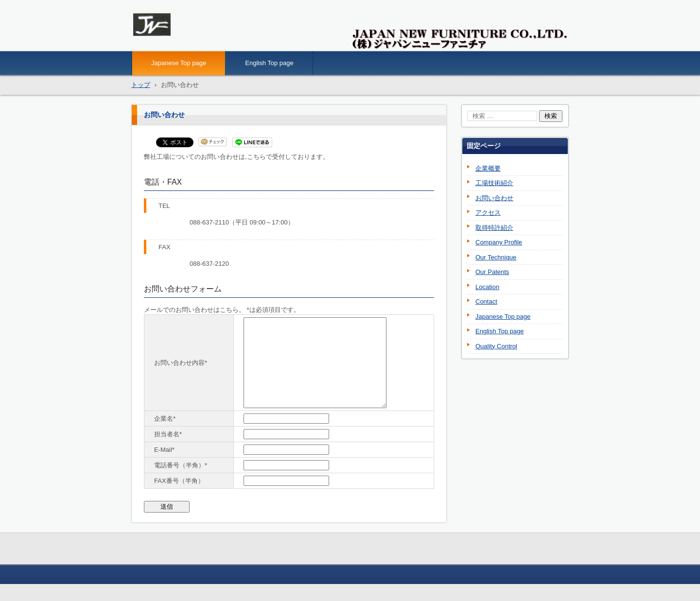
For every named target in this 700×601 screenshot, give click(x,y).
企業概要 (488, 168)
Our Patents (492, 272)
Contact (486, 301)
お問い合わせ (494, 198)
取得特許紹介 (494, 228)
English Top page (269, 63)
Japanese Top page (179, 63)
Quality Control (496, 346)
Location (487, 287)
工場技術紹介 (494, 183)
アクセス (488, 213)
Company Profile (499, 242)
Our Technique (496, 257)
